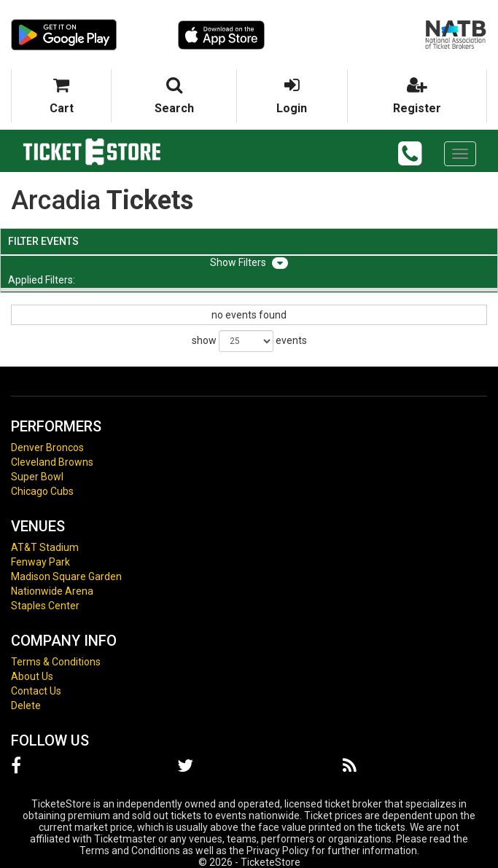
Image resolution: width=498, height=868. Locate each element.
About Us (32, 676)
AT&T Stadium (45, 547)
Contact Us (36, 691)
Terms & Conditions (56, 662)
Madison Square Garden (66, 576)
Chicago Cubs (42, 491)
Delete (26, 705)
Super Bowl (37, 477)
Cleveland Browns (52, 462)
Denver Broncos (47, 447)
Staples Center (45, 606)
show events (249, 341)
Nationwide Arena (52, 591)
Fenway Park (40, 562)
